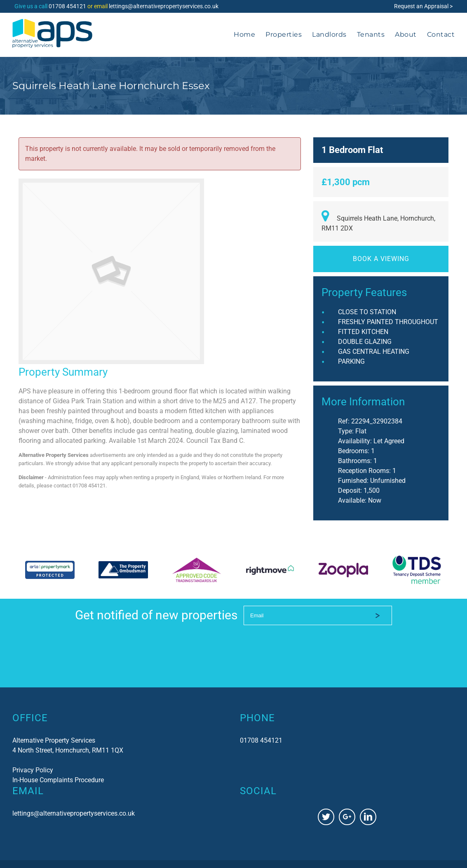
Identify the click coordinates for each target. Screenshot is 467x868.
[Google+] (347, 817)
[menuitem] (250, 35)
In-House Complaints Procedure (58, 780)
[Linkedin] (368, 817)
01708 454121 (67, 6)
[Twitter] (326, 817)
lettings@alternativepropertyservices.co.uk (164, 6)
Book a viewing (381, 259)
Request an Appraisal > (423, 6)
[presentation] (306, 642)
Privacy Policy (33, 770)
